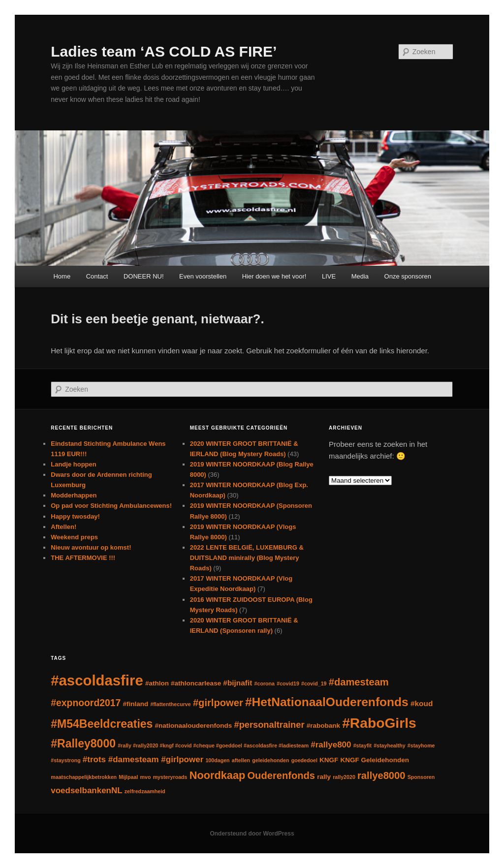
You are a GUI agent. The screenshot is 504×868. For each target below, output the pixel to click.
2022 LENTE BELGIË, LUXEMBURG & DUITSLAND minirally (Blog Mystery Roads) (247, 558)
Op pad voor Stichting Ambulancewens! (111, 506)
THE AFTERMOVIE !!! (83, 558)
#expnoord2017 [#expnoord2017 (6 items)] (86, 703)
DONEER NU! (144, 276)
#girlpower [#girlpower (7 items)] (218, 703)
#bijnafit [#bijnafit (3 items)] (237, 683)
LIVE (329, 276)
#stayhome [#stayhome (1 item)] (421, 745)
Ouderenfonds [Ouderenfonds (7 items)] (281, 775)
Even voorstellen (203, 276)
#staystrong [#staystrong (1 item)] (65, 760)
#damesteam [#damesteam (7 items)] (359, 682)
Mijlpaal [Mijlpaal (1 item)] (128, 777)
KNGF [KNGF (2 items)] (329, 760)
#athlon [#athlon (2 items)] (157, 683)
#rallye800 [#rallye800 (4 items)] (331, 745)
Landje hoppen (73, 464)
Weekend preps (74, 537)
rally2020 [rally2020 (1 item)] (344, 777)
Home (62, 276)
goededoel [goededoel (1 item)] (304, 760)
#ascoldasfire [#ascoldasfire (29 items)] (97, 680)
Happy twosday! (75, 516)
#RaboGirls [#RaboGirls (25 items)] (379, 723)
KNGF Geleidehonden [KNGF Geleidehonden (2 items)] (375, 760)
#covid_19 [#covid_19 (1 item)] (314, 683)
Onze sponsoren (408, 276)
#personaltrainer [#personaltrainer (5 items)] (269, 725)
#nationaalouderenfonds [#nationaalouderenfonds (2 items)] (194, 726)
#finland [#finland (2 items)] (135, 704)
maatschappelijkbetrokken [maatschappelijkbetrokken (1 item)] (84, 777)
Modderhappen (74, 495)
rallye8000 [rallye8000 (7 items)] (381, 775)
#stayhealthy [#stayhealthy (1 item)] (390, 745)
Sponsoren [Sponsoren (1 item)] (421, 777)
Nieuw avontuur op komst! (91, 547)
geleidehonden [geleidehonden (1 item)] (270, 760)
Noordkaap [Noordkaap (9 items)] (218, 775)
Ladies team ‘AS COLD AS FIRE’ (164, 51)
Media (360, 276)
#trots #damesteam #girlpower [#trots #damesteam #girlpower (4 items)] (143, 759)
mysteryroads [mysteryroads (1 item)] (170, 777)
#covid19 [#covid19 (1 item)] (288, 683)
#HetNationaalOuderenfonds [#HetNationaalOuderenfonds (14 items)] (327, 702)
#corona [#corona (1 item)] (265, 683)
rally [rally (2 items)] (324, 777)
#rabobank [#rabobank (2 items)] (323, 726)
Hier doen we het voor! (274, 276)
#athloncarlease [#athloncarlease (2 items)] (196, 683)
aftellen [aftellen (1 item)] (241, 760)
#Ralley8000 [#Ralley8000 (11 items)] (83, 744)
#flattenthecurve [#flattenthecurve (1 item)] (170, 704)
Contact (97, 276)
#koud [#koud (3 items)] (422, 703)
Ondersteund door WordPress (252, 834)
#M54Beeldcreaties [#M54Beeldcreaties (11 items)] (102, 724)
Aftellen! (63, 527)
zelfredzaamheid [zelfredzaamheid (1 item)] (145, 791)
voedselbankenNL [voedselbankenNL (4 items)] (86, 790)
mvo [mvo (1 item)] (146, 777)
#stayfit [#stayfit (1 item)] (362, 745)
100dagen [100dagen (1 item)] (217, 760)
